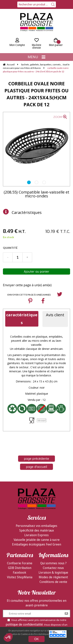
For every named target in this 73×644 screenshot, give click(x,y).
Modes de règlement (53, 577)
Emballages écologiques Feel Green (37, 544)
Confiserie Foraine (20, 563)
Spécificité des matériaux (37, 530)
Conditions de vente (53, 582)
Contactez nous (53, 568)
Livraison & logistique (53, 572)
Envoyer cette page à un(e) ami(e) (27, 285)
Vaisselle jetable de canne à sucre (37, 540)
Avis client (55, 315)
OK (36, 639)
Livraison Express (36, 535)
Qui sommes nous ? (53, 563)
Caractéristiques (27, 212)
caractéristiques (22, 319)
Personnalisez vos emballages (36, 526)
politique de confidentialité (24, 624)
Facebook (20, 572)
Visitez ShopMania (20, 577)
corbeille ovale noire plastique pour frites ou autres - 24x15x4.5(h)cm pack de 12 (36, 94)
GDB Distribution (20, 568)
